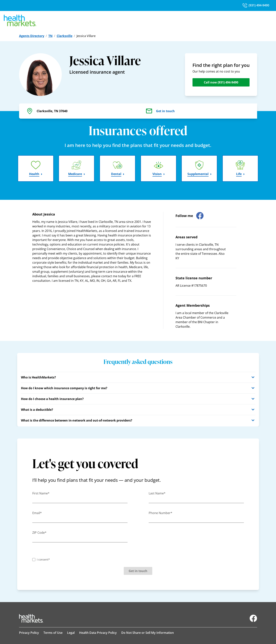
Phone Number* (160, 513)
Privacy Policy (29, 633)
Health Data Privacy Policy (98, 633)
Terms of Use (53, 633)
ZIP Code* (39, 533)
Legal (71, 633)
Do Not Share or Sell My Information (148, 633)
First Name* (41, 493)
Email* (37, 513)
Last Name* (157, 493)
